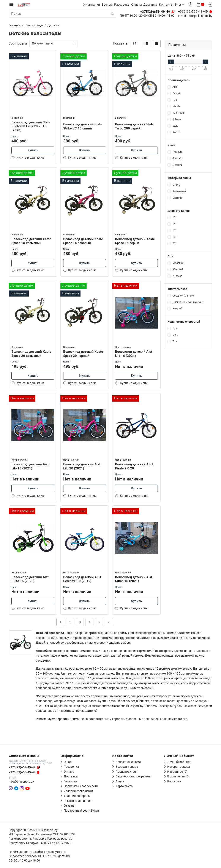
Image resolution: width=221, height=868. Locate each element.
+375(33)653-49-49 (22, 773)
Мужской (178, 263)
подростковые (99, 719)
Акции (120, 782)
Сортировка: (18, 43)
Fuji (175, 100)
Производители (126, 772)
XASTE (176, 132)
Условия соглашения (79, 791)
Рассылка (174, 782)
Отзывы (69, 806)
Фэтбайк (178, 158)
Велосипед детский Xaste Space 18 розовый (84, 240)
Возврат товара (127, 767)
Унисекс (177, 276)
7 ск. (175, 341)
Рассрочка (124, 5)
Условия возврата (77, 796)
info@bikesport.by (200, 16)
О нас (68, 762)
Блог (180, 5)
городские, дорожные (128, 719)
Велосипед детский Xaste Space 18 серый (136, 240)
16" (174, 230)
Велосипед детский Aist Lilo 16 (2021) (134, 353)
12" (174, 217)
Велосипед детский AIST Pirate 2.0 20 (135, 466)
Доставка (152, 5)
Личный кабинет (179, 762)
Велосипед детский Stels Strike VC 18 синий (83, 125)
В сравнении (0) (178, 777)
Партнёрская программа (133, 777)
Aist (175, 87)
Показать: (121, 43)
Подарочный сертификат (81, 811)
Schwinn (177, 119)
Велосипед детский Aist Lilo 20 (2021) (82, 466)
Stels (175, 126)
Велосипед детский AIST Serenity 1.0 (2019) (83, 578)
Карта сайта (124, 787)
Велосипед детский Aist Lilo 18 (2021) (31, 466)
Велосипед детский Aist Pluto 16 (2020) (31, 578)
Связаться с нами (128, 762)
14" (174, 224)
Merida (176, 106)
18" (174, 237)
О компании (93, 5)
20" (174, 243)
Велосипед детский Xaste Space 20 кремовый (32, 353)
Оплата (138, 5)
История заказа (179, 767)
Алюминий (179, 191)
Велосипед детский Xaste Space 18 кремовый (32, 240)
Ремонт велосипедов (78, 801)
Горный (177, 152)
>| (109, 622)
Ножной (177, 309)
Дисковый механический (188, 302)
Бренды (109, 5)
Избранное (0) (177, 772)
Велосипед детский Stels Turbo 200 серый (135, 125)
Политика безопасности (81, 787)
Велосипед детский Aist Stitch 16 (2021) (134, 578)
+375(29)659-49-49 (22, 768)
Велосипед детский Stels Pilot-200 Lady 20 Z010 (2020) (31, 125)
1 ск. (175, 328)
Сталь (176, 185)
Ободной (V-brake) (183, 296)
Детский (178, 165)
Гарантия (70, 782)
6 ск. (175, 335)
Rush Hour (179, 113)
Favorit (177, 93)
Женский (178, 270)
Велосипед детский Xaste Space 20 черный (84, 353)
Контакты (168, 5)
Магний (177, 198)
